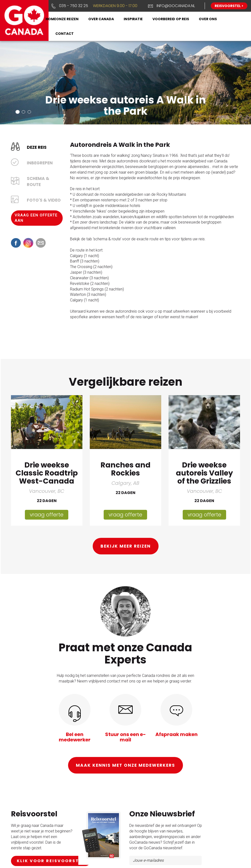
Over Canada (101, 19)
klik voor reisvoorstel (51, 860)
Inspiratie (133, 19)
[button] (18, 111)
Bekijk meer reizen (126, 546)
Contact (65, 34)
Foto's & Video (44, 200)
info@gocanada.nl (176, 6)
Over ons (208, 19)
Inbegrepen (40, 163)
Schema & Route (38, 181)
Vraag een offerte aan (36, 218)
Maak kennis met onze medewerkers (125, 765)
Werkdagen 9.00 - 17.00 (115, 6)
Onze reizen (67, 19)
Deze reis (37, 147)
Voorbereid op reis (171, 19)
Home (51, 19)
